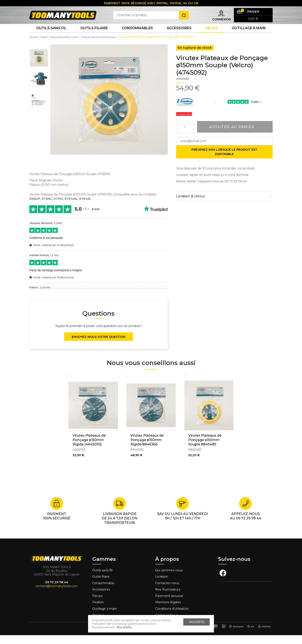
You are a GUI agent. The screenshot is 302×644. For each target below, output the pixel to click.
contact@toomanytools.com (57, 595)
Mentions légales (168, 611)
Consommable (103, 592)
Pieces (212, 36)
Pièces (97, 605)
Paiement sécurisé (169, 605)
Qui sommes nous (169, 579)
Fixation (98, 611)
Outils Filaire (94, 36)
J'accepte (197, 622)
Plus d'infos (124, 627)
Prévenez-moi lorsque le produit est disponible (224, 161)
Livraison (162, 585)
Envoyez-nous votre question (99, 346)
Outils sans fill (102, 579)
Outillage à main (249, 36)
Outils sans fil (51, 36)
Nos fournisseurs (168, 598)
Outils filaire (101, 585)
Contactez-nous (167, 592)
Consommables (137, 36)
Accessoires (179, 36)
